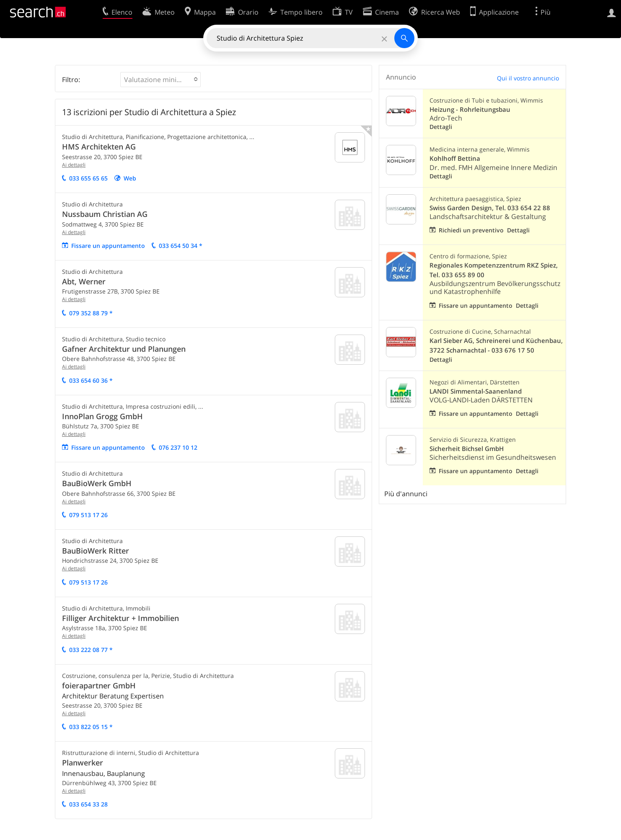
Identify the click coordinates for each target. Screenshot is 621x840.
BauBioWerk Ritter (96, 551)
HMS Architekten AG (99, 147)
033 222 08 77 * (91, 650)
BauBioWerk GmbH (97, 483)
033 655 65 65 (88, 178)
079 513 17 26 (88, 515)
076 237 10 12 (178, 447)
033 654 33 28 (88, 804)
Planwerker (83, 763)
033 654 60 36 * (91, 380)
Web (130, 178)
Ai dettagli (74, 165)
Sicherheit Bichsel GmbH (467, 449)
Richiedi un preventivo (471, 230)
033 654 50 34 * (181, 246)
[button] (160, 80)
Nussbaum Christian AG (105, 214)
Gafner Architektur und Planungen (124, 349)
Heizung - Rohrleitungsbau (470, 110)
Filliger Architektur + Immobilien (120, 618)
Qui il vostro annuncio (528, 78)
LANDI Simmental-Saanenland (476, 391)
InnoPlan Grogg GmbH (102, 416)
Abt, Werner (84, 281)
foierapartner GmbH (99, 685)
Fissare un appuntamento (108, 246)
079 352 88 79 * (91, 313)
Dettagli (441, 127)
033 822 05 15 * (91, 727)
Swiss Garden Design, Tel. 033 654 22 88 (490, 208)
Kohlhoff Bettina (455, 158)
